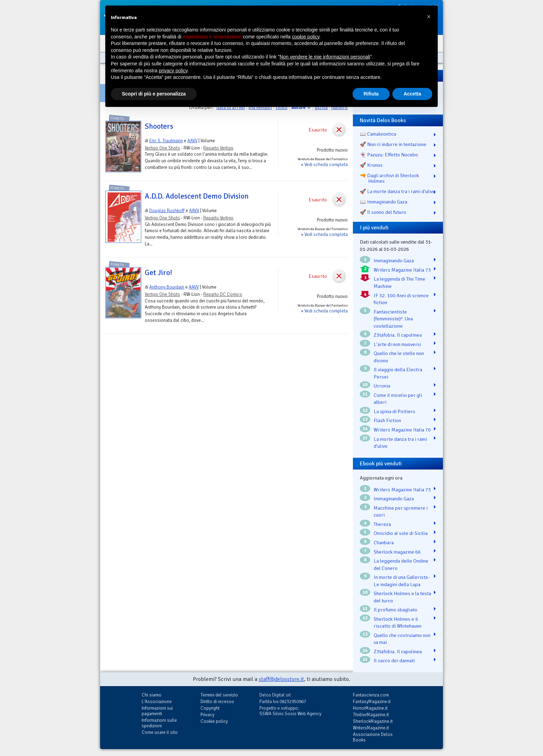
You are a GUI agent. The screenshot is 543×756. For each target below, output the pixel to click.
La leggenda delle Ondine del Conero (401, 564)
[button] (429, 17)
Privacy (207, 715)
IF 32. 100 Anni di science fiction (401, 299)
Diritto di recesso (217, 702)
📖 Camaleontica (378, 134)
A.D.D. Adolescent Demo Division (197, 196)
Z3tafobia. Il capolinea (398, 335)
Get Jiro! (158, 273)
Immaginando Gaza (394, 261)
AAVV (192, 141)
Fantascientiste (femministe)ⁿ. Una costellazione (393, 319)
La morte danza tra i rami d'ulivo (400, 443)
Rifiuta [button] (371, 94)
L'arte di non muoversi (397, 344)
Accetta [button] (412, 94)
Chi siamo (152, 695)
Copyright (210, 708)
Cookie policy (214, 721)
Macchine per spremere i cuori (401, 512)
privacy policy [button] (173, 71)
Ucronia (382, 386)
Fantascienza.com (371, 695)
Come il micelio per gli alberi (398, 399)
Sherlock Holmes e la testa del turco (402, 597)
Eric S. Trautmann (166, 141)
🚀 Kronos (371, 165)
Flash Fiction (387, 420)
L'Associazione (157, 702)
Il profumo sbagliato (395, 610)
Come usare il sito (160, 732)
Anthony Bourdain (167, 287)
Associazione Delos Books (373, 737)
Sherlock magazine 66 (397, 552)
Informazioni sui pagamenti (157, 711)
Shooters (159, 126)
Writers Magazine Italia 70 (402, 430)
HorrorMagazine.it (370, 708)
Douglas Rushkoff (167, 211)
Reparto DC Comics (223, 294)
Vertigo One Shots (162, 148)
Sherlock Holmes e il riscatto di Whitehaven (398, 623)
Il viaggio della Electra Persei (398, 373)
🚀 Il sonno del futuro (383, 212)
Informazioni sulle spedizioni (159, 723)
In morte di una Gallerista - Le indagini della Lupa (402, 581)
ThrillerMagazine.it (371, 715)
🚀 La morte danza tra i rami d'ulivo (398, 191)
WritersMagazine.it (371, 728)
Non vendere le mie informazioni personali (325, 57)
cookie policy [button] (306, 37)
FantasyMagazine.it (372, 702)
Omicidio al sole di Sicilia (401, 533)
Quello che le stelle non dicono (399, 357)
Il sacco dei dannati (394, 661)
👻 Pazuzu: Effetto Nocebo (389, 155)
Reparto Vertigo (218, 148)
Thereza (382, 524)
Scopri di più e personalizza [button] (154, 94)
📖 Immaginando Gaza (384, 202)
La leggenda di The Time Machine (399, 283)
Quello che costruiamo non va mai (402, 639)
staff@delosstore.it (281, 679)
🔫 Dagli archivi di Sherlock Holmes (389, 178)
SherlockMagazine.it (373, 721)
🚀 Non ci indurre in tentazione (393, 144)
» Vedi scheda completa (324, 165)
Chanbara (384, 543)
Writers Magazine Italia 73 (402, 270)
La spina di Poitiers (394, 411)
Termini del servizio (219, 695)
